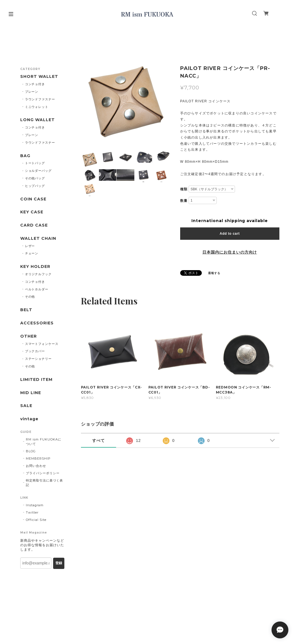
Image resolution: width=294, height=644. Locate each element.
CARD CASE (34, 225)
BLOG (31, 451)
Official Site (36, 520)
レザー (30, 246)
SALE (26, 406)
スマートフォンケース (42, 344)
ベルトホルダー (37, 289)
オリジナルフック (39, 274)
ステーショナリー (39, 359)
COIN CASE (33, 199)
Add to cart (230, 234)
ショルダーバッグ (39, 171)
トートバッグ (35, 163)
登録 (59, 563)
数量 (184, 201)
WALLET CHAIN (38, 239)
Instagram (35, 505)
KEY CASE (32, 212)
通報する (214, 273)
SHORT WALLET (39, 77)
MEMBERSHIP (38, 458)
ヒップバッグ (35, 186)
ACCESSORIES (37, 323)
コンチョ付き (35, 84)
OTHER (29, 336)
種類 (184, 189)
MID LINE (31, 393)
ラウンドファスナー (40, 99)
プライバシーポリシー (43, 473)
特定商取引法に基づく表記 (44, 483)
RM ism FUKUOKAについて (43, 442)
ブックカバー (35, 351)
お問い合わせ (36, 466)
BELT (26, 310)
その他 (30, 297)
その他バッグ (35, 178)
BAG (25, 156)
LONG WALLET (38, 120)
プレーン (32, 92)
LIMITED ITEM (36, 380)
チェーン (32, 253)
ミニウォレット (37, 107)
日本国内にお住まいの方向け (230, 252)
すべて (99, 440)
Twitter (32, 512)
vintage (29, 419)
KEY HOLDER (35, 267)
